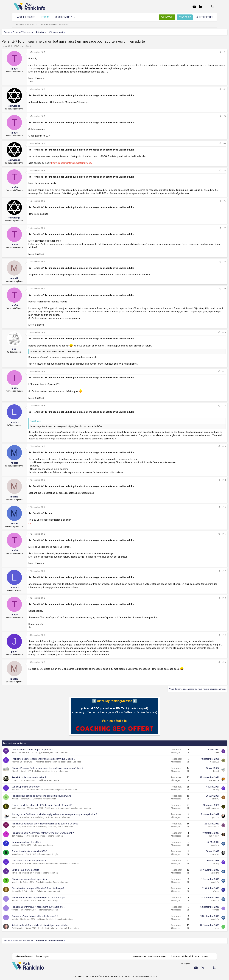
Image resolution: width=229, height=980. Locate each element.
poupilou (203, 935)
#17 (212, 574)
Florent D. (28, 787)
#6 (212, 204)
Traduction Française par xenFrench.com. (140, 976)
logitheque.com (31, 815)
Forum (47, 17)
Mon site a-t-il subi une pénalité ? (41, 867)
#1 (212, 52)
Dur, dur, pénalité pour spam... (39, 793)
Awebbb (27, 805)
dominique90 (30, 843)
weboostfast (202, 833)
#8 (212, 265)
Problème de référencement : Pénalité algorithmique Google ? (56, 765)
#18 (212, 601)
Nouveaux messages (28, 24)
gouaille (27, 889)
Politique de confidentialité (179, 956)
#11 (212, 375)
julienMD (203, 805)
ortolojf (27, 796)
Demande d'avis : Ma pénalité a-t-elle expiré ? (47, 923)
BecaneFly (28, 898)
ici (42, 526)
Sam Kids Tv (202, 843)
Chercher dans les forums (56, 24)
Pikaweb (27, 768)
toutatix (27, 907)
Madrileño (203, 852)
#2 (212, 89)
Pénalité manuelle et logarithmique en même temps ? (51, 904)
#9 (212, 292)
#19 (212, 638)
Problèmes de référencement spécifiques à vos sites (70, 768)
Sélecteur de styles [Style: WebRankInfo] (26, 956)
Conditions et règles (156, 956)
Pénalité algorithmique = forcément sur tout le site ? (51, 913)
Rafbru (27, 879)
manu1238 (202, 768)
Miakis (27, 824)
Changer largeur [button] (44, 956)
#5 (212, 171)
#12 (212, 409)
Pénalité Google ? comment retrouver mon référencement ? (55, 840)
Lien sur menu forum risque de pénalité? (45, 756)
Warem (204, 898)
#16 (212, 537)
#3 (212, 116)
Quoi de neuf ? (65, 17)
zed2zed (28, 852)
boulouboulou (30, 861)
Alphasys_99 (29, 833)
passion (204, 824)
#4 (212, 143)
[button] (76, 17)
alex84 (27, 759)
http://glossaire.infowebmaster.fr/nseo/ (84, 163)
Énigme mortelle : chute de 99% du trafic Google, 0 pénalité (54, 812)
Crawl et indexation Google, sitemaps (64, 889)
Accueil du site (28, 17)
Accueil (203, 956)
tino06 (19, 46)
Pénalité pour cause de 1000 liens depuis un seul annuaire (54, 802)
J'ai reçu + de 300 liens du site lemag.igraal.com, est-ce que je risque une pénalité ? (67, 821)
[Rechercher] (203, 17)
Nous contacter (137, 956)
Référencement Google (61, 787)
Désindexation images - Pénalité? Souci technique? (50, 895)
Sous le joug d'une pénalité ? (39, 877)
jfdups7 (27, 778)
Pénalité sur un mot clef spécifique (42, 886)
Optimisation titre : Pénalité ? (39, 849)
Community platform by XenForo (97, 976)
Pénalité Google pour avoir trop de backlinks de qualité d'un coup (57, 830)
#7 (212, 231)
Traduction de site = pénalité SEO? (42, 858)
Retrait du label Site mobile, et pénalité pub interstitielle (52, 932)
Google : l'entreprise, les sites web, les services (71, 935)
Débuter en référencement (57, 805)
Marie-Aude (202, 787)
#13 (212, 450)
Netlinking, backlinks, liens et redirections (62, 759)
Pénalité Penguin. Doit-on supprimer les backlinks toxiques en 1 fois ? (60, 775)
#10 (212, 336)
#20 (212, 669)
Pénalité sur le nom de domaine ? (41, 784)
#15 (212, 510)
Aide (196, 956)
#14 (212, 483)
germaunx (203, 861)
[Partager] (208, 52)
